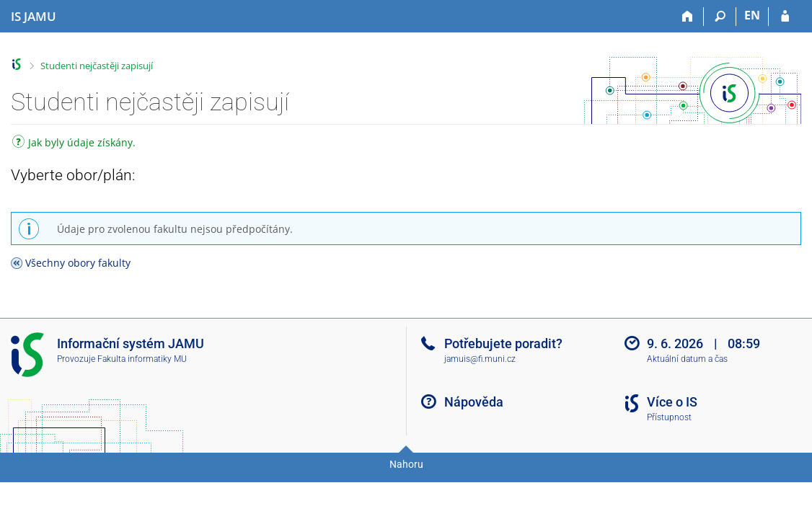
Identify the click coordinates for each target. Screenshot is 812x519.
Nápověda (474, 402)
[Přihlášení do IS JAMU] (785, 17)
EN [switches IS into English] (752, 15)
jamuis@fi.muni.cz (480, 359)
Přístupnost (669, 417)
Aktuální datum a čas (687, 359)
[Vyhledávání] (720, 17)
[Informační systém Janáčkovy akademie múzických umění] (34, 17)
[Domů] (688, 17)
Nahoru (406, 464)
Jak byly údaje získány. (74, 144)
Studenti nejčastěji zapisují (97, 66)
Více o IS (672, 402)
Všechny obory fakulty (78, 263)
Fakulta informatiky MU (142, 359)
